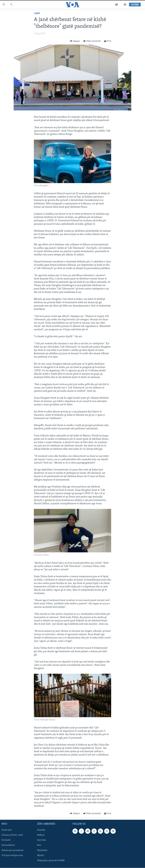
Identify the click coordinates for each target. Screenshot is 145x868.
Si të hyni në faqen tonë (12, 855)
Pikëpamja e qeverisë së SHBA (51, 861)
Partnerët (6, 840)
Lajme (37, 13)
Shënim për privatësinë (12, 850)
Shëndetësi (42, 850)
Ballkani (41, 835)
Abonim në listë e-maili (12, 835)
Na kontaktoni (8, 845)
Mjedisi (41, 855)
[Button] (75, 41)
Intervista (42, 840)
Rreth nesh (7, 830)
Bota (39, 845)
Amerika (41, 830)
